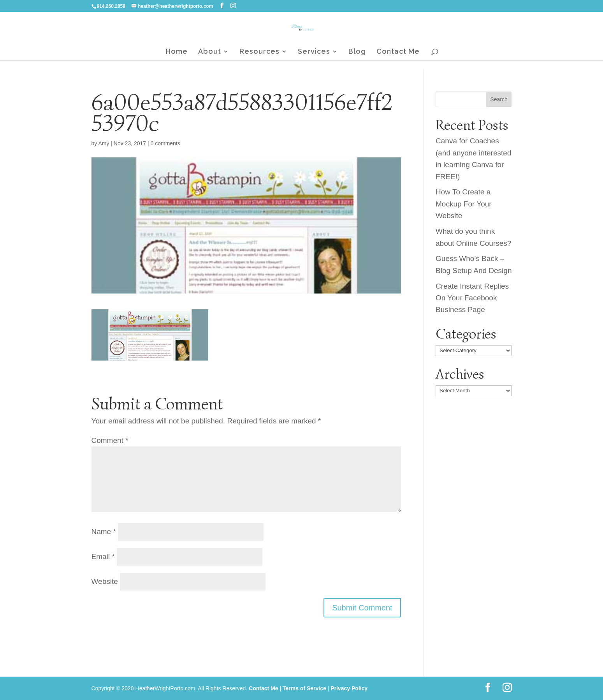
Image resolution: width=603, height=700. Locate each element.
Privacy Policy (349, 688)
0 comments (165, 143)
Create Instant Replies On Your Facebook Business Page (472, 298)
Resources (259, 52)
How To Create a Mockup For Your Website (464, 204)
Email (103, 556)
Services (314, 52)
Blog (357, 52)
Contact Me (398, 52)
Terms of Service (304, 688)
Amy (104, 143)
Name (104, 532)
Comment (110, 440)
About (210, 52)
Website (105, 581)
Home (177, 52)
